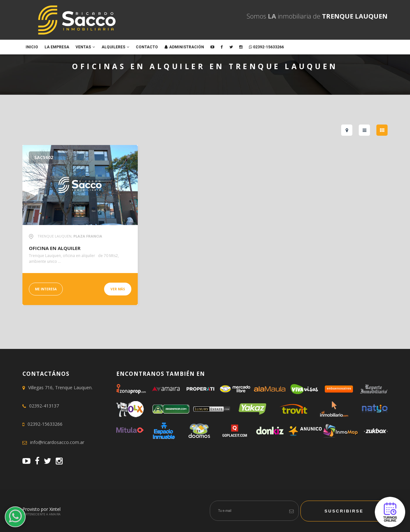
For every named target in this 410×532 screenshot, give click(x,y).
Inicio (32, 47)
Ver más (118, 289)
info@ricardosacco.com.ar (57, 442)
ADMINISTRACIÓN (184, 47)
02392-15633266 (266, 47)
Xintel (55, 509)
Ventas (85, 47)
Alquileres (115, 47)
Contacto (147, 47)
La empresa (57, 47)
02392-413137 (44, 406)
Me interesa (46, 289)
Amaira (55, 514)
